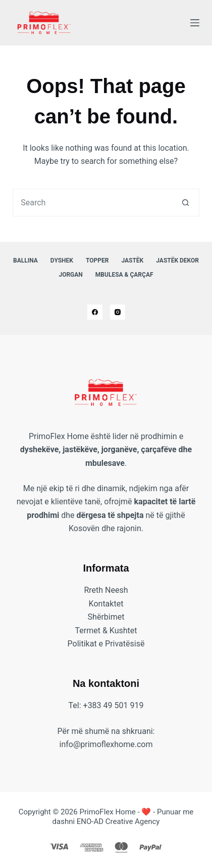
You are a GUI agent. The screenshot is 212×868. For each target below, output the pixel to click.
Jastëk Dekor (177, 261)
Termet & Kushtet (106, 631)
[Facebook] (95, 312)
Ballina (25, 261)
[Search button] (185, 203)
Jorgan (70, 275)
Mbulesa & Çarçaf (124, 275)
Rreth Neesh (106, 590)
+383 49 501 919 (114, 705)
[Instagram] (118, 312)
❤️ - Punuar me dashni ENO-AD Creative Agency (123, 817)
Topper (97, 261)
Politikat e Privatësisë (106, 644)
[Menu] (195, 23)
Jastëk (132, 261)
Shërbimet (106, 617)
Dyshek (62, 261)
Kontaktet (106, 604)
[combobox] (93, 203)
